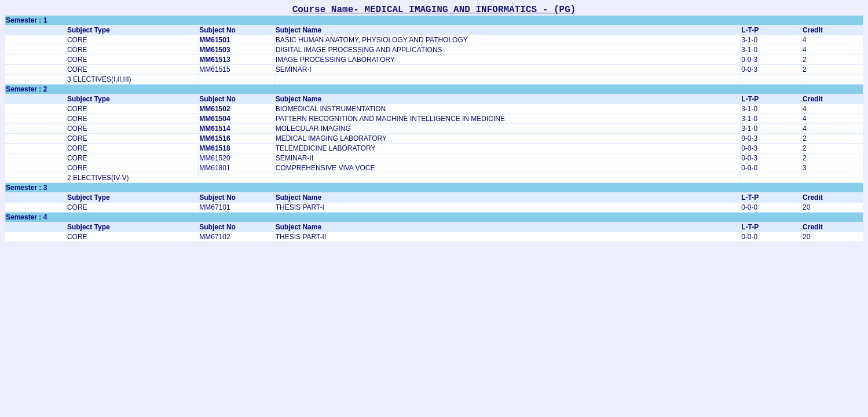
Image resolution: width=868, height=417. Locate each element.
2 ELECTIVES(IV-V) (98, 178)
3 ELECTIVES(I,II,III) (99, 79)
